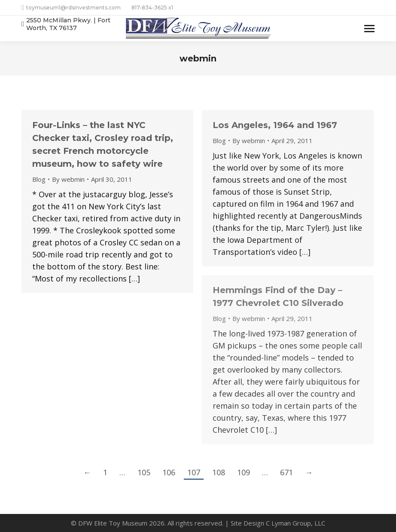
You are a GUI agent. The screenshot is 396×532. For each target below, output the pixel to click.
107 (194, 472)
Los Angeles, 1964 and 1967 (275, 125)
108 (219, 472)
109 (244, 472)
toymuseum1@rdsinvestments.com (71, 8)
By (68, 179)
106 (169, 472)
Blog (39, 179)
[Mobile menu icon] (369, 29)
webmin (198, 58)
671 (286, 472)
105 (144, 472)
